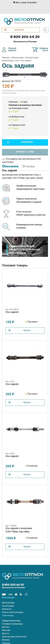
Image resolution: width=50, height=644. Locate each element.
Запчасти (7, 609)
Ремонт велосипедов (13, 612)
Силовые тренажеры (12, 624)
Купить (27, 330)
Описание (10, 166)
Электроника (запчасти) (14, 637)
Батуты (6, 633)
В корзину (27, 142)
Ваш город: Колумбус (26, 2)
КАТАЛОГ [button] (14, 30)
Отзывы (29, 166)
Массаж (6, 630)
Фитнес (6, 627)
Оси (17, 60)
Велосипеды (18, 58)
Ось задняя (26, 60)
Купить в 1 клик (25, 152)
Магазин (6, 58)
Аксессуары (8, 606)
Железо (6, 640)
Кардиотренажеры (11, 621)
